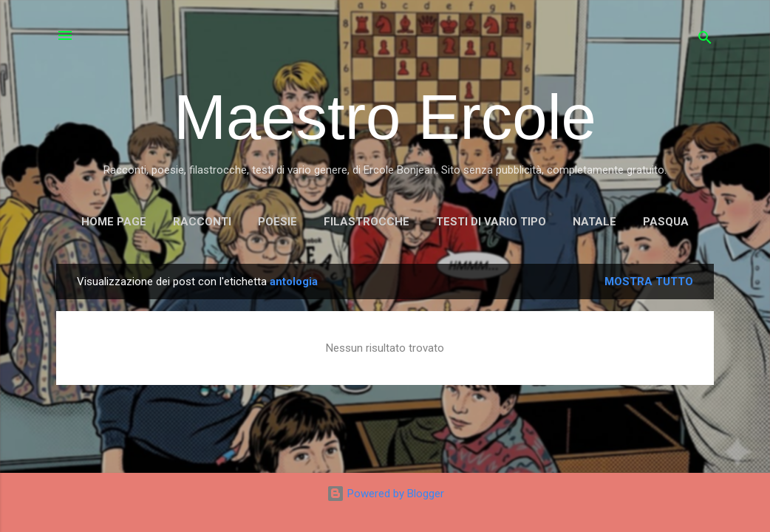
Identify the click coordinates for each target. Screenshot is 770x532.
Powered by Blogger (385, 494)
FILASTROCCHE (367, 222)
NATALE (594, 222)
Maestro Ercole (385, 117)
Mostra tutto (649, 282)
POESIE (277, 222)
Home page (114, 222)
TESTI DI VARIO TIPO (491, 222)
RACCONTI (202, 222)
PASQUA (666, 222)
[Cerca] (705, 40)
